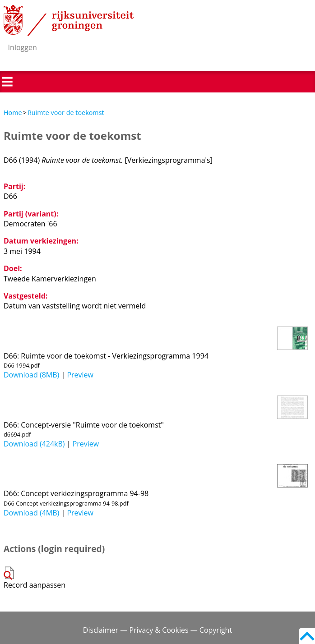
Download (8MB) (31, 375)
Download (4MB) (31, 513)
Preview (80, 375)
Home (13, 113)
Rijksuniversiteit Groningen (69, 20)
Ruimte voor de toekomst (66, 113)
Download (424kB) (34, 444)
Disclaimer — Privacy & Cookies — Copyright (157, 630)
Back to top (307, 636)
